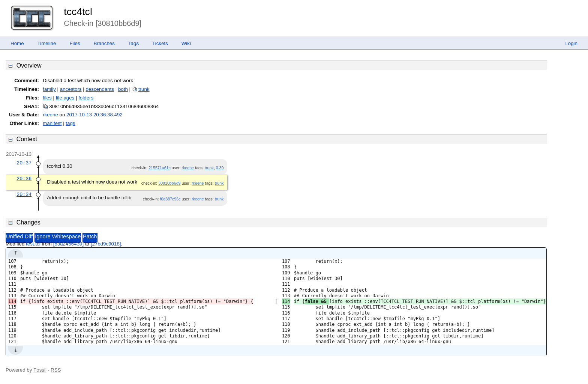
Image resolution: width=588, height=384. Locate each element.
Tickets (160, 43)
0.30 (220, 168)
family (49, 89)
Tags (133, 43)
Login (571, 43)
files (47, 98)
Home (17, 43)
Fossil (40, 370)
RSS (56, 370)
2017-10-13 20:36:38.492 (94, 115)
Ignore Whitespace (58, 236)
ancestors (71, 89)
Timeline (47, 43)
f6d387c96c (170, 199)
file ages (65, 98)
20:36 (24, 179)
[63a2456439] (69, 244)
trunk (144, 89)
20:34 (24, 194)
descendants (100, 89)
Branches (104, 43)
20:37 (24, 163)
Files (75, 43)
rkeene (50, 115)
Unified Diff (19, 236)
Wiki (186, 43)
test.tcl (33, 244)
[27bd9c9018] (106, 244)
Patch (90, 236)
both (123, 89)
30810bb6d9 (169, 183)
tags (70, 123)
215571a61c (160, 168)
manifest (52, 123)
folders (86, 98)
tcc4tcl (78, 12)
